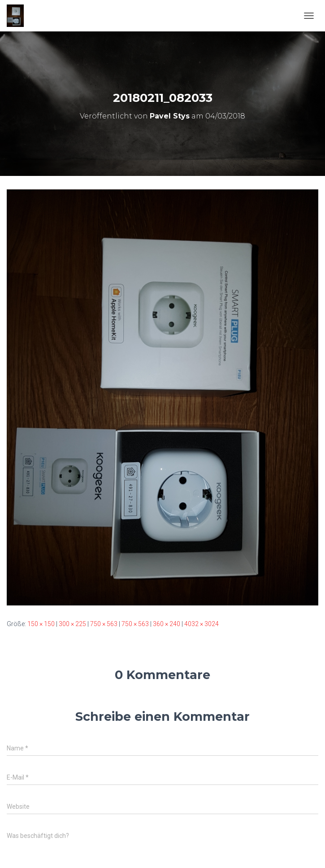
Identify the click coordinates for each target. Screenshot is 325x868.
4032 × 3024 (201, 624)
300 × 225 (72, 624)
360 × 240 (167, 624)
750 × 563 (104, 624)
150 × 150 (41, 624)
